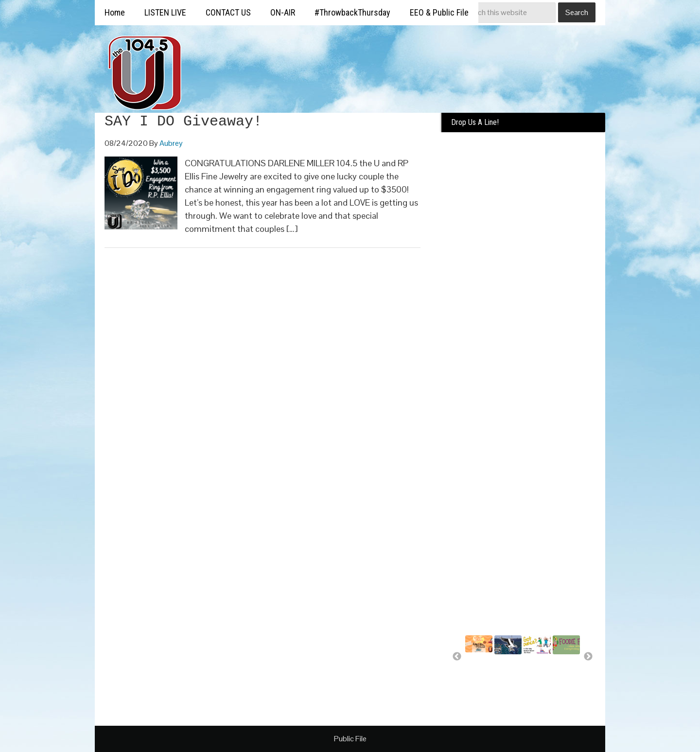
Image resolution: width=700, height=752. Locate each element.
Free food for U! (565, 670)
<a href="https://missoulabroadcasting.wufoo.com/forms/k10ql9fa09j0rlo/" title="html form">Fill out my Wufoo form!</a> (523, 288)
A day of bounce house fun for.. (536, 674)
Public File (350, 739)
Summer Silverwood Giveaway (482, 668)
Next (588, 657)
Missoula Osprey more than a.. (507, 674)
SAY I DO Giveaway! (183, 122)
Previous (457, 657)
